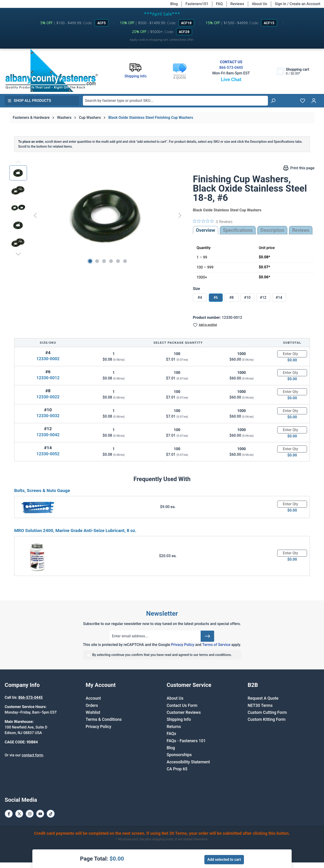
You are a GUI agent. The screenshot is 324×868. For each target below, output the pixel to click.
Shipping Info (179, 719)
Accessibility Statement (188, 762)
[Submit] (207, 636)
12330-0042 (48, 435)
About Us (260, 4)
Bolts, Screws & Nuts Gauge (42, 491)
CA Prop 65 (177, 769)
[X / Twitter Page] (19, 814)
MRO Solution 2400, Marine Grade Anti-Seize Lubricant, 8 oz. (75, 530)
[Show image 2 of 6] (97, 261)
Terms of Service (216, 645)
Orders (92, 705)
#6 (216, 298)
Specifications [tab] (238, 230)
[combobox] (175, 101)
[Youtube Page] (40, 814)
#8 (231, 298)
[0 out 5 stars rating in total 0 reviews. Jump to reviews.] (213, 221)
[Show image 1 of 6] (90, 261)
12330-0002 (48, 359)
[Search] (273, 101)
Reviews (237, 4)
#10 (247, 298)
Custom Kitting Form (267, 719)
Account (93, 698)
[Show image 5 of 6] (118, 261)
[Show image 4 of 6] (111, 261)
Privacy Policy (182, 645)
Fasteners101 (197, 4)
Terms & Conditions (104, 719)
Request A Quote (263, 698)
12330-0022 (48, 397)
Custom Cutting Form (267, 712)
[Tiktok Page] (51, 814)
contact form (32, 755)
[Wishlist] (303, 101)
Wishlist (93, 712)
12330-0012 (48, 378)
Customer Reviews (184, 712)
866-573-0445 (231, 68)
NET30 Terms (260, 705)
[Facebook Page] (9, 814)
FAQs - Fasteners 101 (186, 741)
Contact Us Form (182, 705)
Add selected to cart (224, 860)
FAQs (171, 734)
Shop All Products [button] (29, 101)
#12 (263, 298)
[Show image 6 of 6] (125, 261)
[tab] (272, 230)
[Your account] (314, 101)
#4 (200, 298)
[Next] (180, 215)
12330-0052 (48, 454)
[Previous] (35, 215)
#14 (279, 298)
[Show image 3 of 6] (104, 261)
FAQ (219, 4)
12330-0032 (48, 416)
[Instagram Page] (30, 814)
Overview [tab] (206, 230)
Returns (174, 727)
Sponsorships (179, 755)
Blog (174, 4)
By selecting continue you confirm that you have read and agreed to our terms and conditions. (162, 655)
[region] (97, 215)
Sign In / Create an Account (298, 4)
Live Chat (231, 80)
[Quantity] (292, 354)
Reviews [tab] (301, 230)
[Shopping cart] (293, 71)
